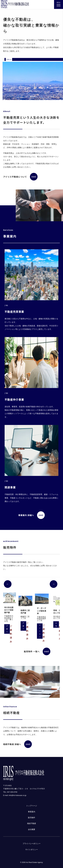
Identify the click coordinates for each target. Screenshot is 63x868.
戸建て (7, 629)
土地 (56, 625)
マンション (40, 631)
